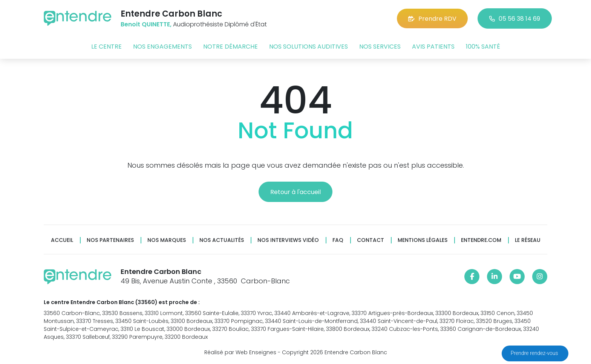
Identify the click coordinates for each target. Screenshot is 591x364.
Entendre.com (481, 240)
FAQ (338, 240)
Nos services (380, 47)
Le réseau (528, 240)
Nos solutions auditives (309, 47)
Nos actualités (222, 240)
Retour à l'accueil (295, 192)
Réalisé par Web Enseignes (240, 352)
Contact (371, 240)
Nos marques (167, 240)
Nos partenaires (110, 240)
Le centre (106, 47)
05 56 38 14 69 (515, 19)
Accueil (62, 240)
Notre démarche (230, 47)
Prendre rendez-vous (535, 353)
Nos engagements (162, 47)
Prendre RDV (432, 19)
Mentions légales (423, 240)
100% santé (483, 47)
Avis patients (433, 47)
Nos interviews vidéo (288, 240)
